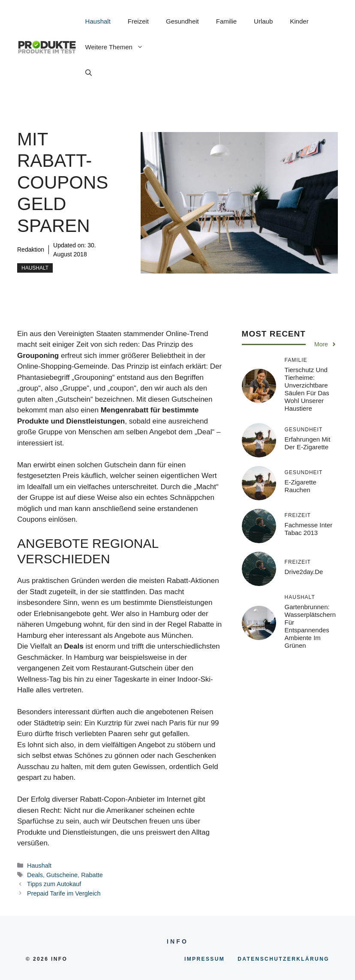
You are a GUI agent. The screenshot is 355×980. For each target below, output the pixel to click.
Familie (226, 21)
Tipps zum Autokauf (54, 884)
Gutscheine (62, 875)
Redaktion (31, 250)
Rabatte (92, 875)
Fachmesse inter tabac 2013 (309, 529)
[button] (89, 73)
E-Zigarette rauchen (301, 486)
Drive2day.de (304, 572)
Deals (35, 875)
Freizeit (138, 21)
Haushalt (98, 21)
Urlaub (263, 21)
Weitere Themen (119, 47)
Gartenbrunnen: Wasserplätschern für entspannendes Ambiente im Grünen (310, 626)
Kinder (299, 21)
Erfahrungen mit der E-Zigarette (308, 443)
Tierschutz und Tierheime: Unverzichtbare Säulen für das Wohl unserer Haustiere (307, 389)
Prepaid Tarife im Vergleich (64, 893)
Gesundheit (182, 21)
